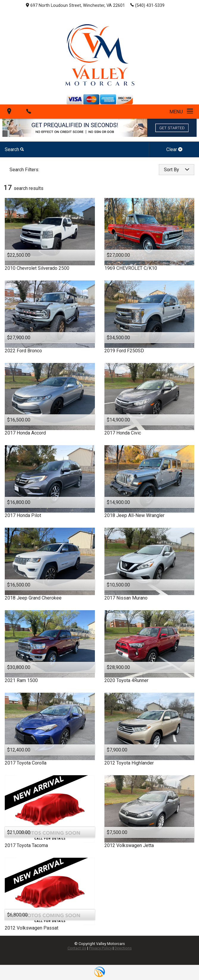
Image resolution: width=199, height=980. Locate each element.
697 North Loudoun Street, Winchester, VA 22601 (75, 5)
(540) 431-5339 (147, 5)
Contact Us (77, 948)
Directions (123, 948)
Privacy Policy (100, 948)
